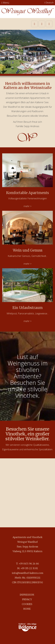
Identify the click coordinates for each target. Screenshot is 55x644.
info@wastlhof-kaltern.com (28, 573)
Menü (5, 3)
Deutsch (49, 3)
